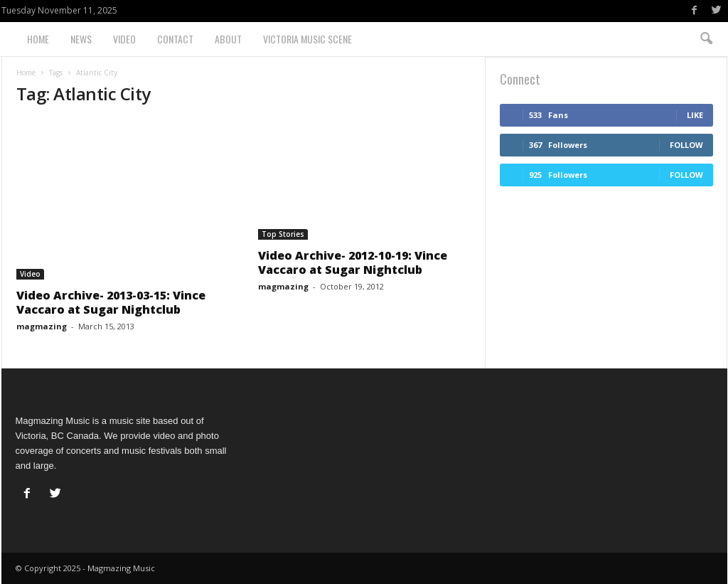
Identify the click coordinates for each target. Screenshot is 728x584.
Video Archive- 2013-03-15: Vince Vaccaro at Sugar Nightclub (111, 302)
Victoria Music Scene (307, 39)
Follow (686, 145)
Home (38, 39)
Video (124, 39)
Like (695, 115)
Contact (175, 39)
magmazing (42, 326)
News (81, 39)
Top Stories (283, 234)
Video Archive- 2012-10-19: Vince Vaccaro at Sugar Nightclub (353, 262)
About (228, 39)
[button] (706, 39)
